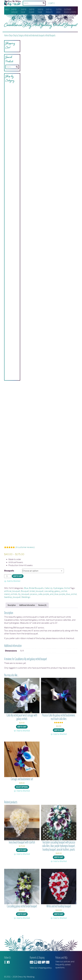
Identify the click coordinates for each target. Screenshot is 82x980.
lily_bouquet (24, 601)
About (7, 10)
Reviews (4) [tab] (42, 613)
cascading (49, 598)
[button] (12, 589)
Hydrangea (58, 595)
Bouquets (9, 578)
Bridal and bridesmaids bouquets (35, 35)
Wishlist (59, 4)
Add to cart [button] (22, 734)
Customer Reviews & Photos (70, 11)
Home (6, 35)
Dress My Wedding (26, 977)
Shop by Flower (32, 11)
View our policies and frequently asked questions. (65, 965)
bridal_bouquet (37, 598)
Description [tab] (12, 613)
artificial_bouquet (12, 598)
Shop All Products (49, 11)
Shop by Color (24, 11)
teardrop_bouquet (12, 604)
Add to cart (18, 584)
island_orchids (11, 601)
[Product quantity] (8, 584)
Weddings (26, 604)
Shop (10, 35)
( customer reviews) (25, 555)
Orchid (67, 595)
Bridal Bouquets (51, 35)
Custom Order (59, 11)
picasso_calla (36, 601)
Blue (26, 595)
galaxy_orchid (61, 598)
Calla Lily (48, 595)
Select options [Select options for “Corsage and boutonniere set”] (22, 794)
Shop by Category (14, 11)
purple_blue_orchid (68, 601)
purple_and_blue (51, 601)
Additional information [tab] (27, 613)
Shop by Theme (40, 11)
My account (68, 4)
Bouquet (25, 598)
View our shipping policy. (41, 968)
